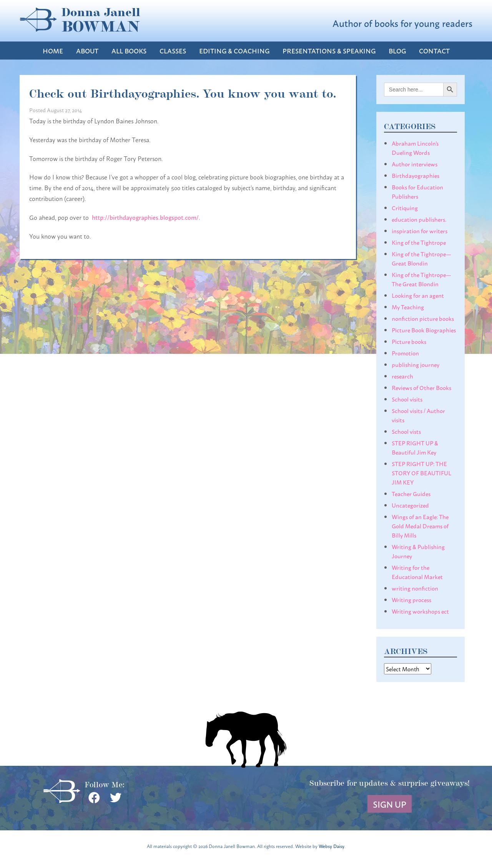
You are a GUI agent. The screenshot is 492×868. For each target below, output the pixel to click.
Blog (397, 51)
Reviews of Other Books (421, 387)
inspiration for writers (420, 231)
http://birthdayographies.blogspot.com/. (147, 217)
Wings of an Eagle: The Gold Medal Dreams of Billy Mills (420, 526)
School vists (406, 431)
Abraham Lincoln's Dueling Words (415, 148)
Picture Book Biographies (424, 330)
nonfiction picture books (423, 318)
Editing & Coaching (234, 51)
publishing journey (416, 364)
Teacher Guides (411, 493)
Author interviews (415, 164)
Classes (173, 51)
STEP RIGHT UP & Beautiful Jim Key (415, 447)
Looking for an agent (418, 295)
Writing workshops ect (420, 611)
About (87, 51)
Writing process (411, 599)
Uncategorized (410, 505)
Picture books (409, 341)
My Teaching (408, 307)
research (402, 376)
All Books (129, 51)
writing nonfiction (415, 588)
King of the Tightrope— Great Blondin (421, 258)
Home (53, 51)
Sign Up (390, 804)
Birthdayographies (416, 175)
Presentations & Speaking (329, 51)
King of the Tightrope (419, 242)
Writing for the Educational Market (417, 572)
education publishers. (419, 219)
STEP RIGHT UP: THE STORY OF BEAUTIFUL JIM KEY (421, 473)
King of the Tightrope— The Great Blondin (421, 279)
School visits (407, 399)
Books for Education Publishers (417, 191)
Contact (434, 51)
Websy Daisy (332, 846)
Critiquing (405, 207)
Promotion (405, 353)
